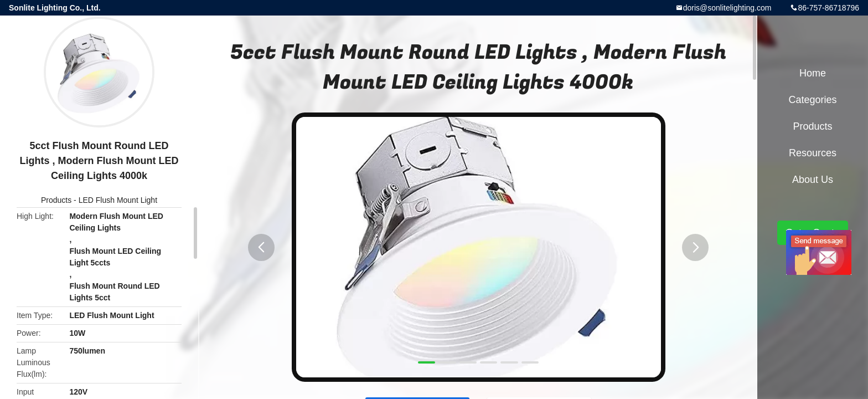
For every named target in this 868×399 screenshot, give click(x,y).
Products (56, 200)
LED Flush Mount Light (118, 200)
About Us (813, 180)
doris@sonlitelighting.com (727, 8)
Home (813, 73)
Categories (812, 100)
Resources (813, 153)
